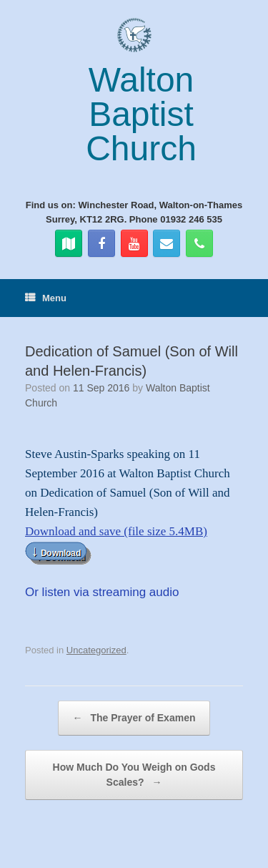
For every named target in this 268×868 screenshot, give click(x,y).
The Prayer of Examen (134, 718)
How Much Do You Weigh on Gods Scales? (134, 776)
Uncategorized (96, 650)
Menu (46, 298)
